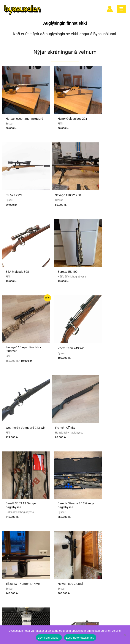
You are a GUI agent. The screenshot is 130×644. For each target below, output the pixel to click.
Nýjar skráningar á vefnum (65, 55)
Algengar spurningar (112, 520)
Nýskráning (112, 526)
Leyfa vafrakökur (49, 638)
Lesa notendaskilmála (80, 638)
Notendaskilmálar (112, 515)
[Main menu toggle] (121, 10)
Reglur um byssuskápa (66, 553)
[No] (125, 635)
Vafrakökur (112, 531)
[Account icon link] (110, 10)
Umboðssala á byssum (66, 537)
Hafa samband (112, 537)
